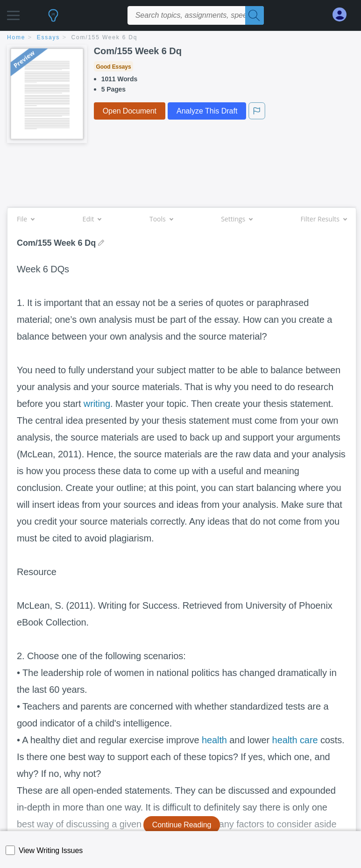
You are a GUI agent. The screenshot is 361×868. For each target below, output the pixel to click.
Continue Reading (182, 825)
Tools (161, 219)
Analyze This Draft (207, 111)
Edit (92, 219)
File (25, 219)
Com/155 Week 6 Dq (105, 37)
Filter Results (324, 219)
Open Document (130, 111)
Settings (237, 219)
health (214, 740)
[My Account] (343, 15)
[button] (13, 13)
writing (97, 404)
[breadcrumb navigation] (180, 38)
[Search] (255, 15)
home (16, 37)
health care (295, 740)
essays (48, 37)
